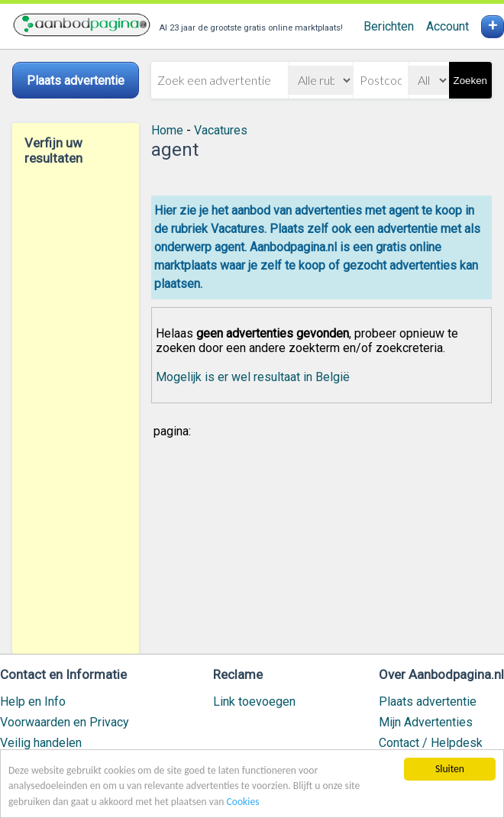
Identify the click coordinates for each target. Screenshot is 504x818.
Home (167, 130)
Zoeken (470, 81)
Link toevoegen (254, 702)
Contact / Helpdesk (431, 743)
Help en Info (33, 702)
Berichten (389, 26)
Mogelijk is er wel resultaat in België (253, 377)
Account (447, 26)
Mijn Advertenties (426, 722)
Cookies (243, 802)
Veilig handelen (41, 743)
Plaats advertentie (428, 702)
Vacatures (221, 130)
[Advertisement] (76, 409)
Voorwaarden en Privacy (65, 722)
